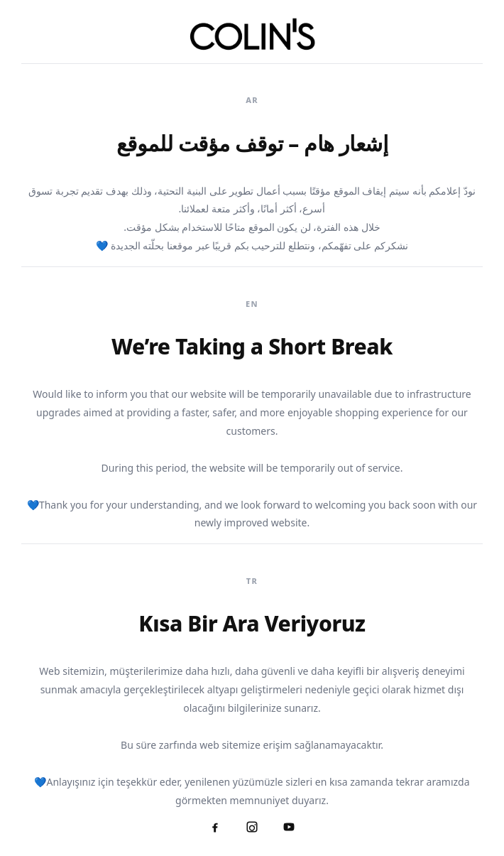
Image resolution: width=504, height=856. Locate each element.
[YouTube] (289, 827)
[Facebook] (215, 827)
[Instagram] (252, 827)
